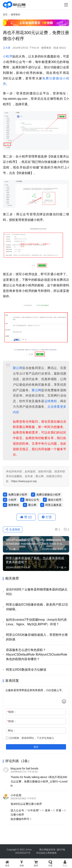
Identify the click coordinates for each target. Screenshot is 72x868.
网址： (12, 731)
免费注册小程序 (18, 495)
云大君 (7, 48)
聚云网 (18, 368)
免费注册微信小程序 (48, 495)
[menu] (66, 5)
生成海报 (13, 529)
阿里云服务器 (53, 505)
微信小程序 (55, 500)
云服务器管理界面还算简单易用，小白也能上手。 (36, 696)
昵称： (12, 712)
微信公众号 (32, 500)
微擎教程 (46, 48)
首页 (5, 15)
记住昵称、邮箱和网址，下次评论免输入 (30, 738)
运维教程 (51, 401)
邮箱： (12, 721)
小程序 (8, 56)
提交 (36, 747)
